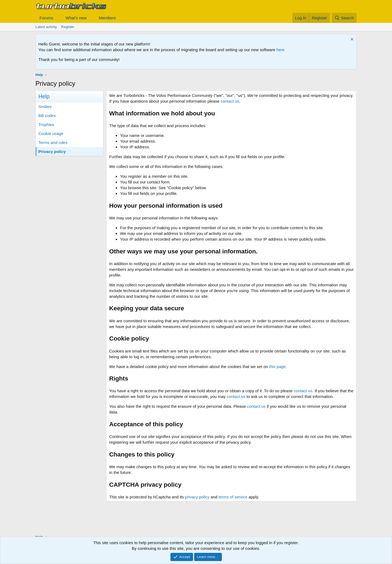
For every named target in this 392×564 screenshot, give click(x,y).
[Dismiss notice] (351, 40)
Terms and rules (53, 142)
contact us (230, 101)
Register (68, 27)
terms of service (233, 497)
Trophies (46, 125)
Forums (46, 18)
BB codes (47, 116)
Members (107, 18)
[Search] (344, 18)
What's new (76, 18)
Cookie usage (51, 134)
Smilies (45, 107)
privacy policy (197, 497)
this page (278, 367)
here (280, 50)
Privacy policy (52, 151)
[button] (58, 18)
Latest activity (46, 27)
